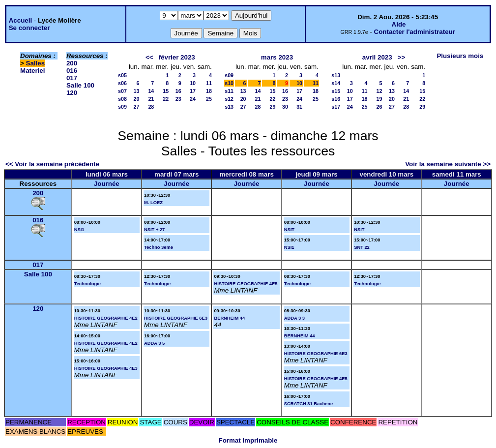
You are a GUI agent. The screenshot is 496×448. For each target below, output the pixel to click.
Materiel (32, 71)
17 (193, 91)
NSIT (289, 230)
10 (193, 83)
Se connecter (29, 28)
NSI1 (79, 230)
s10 (229, 83)
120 (72, 93)
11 (209, 83)
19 (379, 99)
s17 (336, 107)
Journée (107, 184)
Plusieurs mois (460, 56)
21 (151, 99)
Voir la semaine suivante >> (448, 164)
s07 (122, 91)
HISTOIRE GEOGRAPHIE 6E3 (176, 318)
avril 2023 (377, 57)
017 (72, 78)
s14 (336, 83)
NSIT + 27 (154, 230)
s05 (122, 75)
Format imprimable (248, 440)
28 (151, 107)
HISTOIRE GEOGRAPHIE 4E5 (246, 284)
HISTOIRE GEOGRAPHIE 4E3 (106, 368)
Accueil (20, 20)
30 (285, 107)
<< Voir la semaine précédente (52, 164)
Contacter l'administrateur (415, 32)
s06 (122, 83)
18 (209, 91)
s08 (122, 99)
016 (72, 71)
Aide (399, 24)
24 (193, 99)
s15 (336, 91)
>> (402, 57)
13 (137, 91)
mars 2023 (277, 57)
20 (137, 99)
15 (166, 91)
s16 (336, 99)
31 (299, 107)
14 (151, 91)
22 (166, 99)
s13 (229, 107)
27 (137, 107)
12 (379, 91)
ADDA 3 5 (154, 343)
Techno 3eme (159, 247)
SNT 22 (362, 247)
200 (72, 63)
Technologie (88, 284)
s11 (229, 91)
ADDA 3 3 (294, 318)
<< (149, 57)
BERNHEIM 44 (229, 318)
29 (272, 107)
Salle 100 (80, 85)
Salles (36, 63)
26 (379, 107)
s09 (122, 107)
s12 (229, 99)
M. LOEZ (153, 203)
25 (209, 99)
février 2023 (177, 57)
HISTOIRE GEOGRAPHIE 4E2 (106, 318)
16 (178, 91)
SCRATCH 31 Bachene (308, 404)
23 (178, 99)
